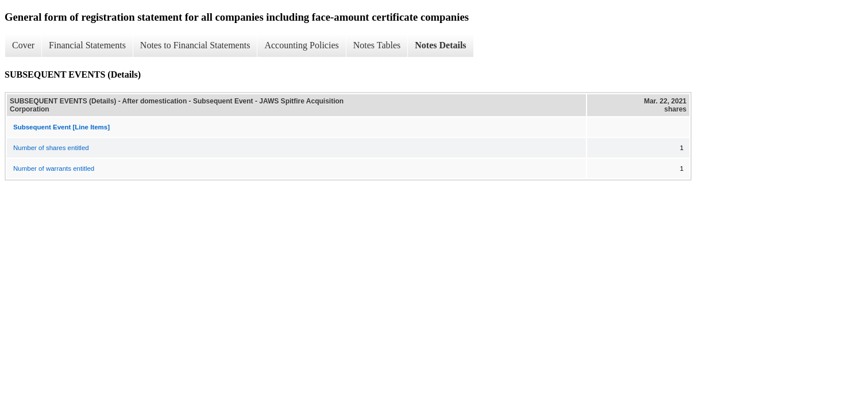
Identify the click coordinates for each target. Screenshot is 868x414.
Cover (23, 45)
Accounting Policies (301, 45)
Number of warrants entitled (54, 168)
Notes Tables (377, 45)
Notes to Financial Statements (195, 45)
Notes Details (440, 45)
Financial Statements (87, 45)
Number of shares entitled (51, 148)
